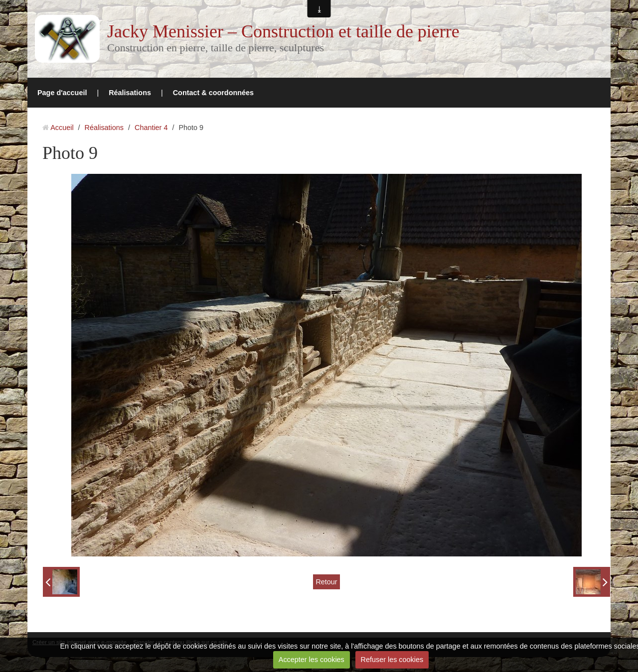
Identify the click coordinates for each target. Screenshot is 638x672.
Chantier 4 (151, 128)
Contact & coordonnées (213, 93)
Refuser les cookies (392, 660)
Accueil (62, 128)
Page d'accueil (62, 93)
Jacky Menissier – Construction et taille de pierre (283, 31)
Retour (326, 582)
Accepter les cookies (312, 660)
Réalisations (130, 93)
